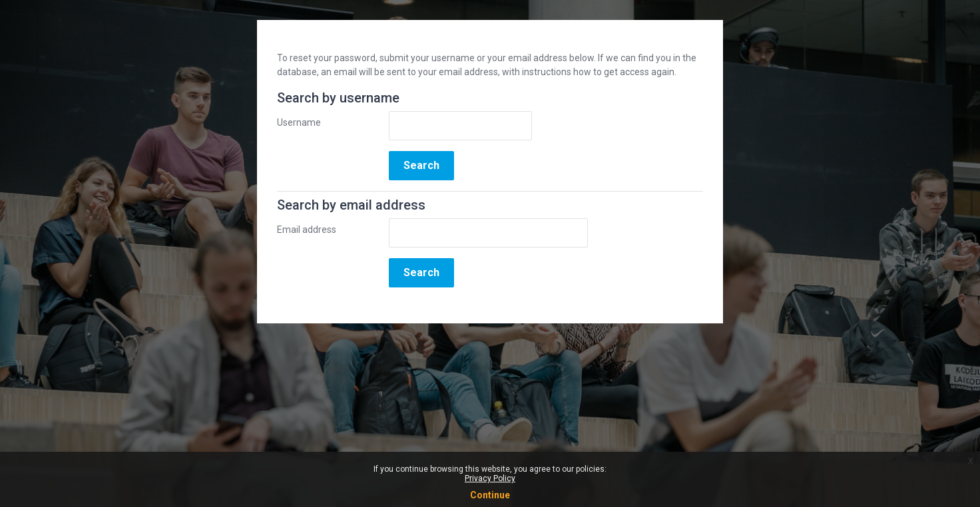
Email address (307, 230)
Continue (490, 495)
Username (299, 122)
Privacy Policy (490, 478)
